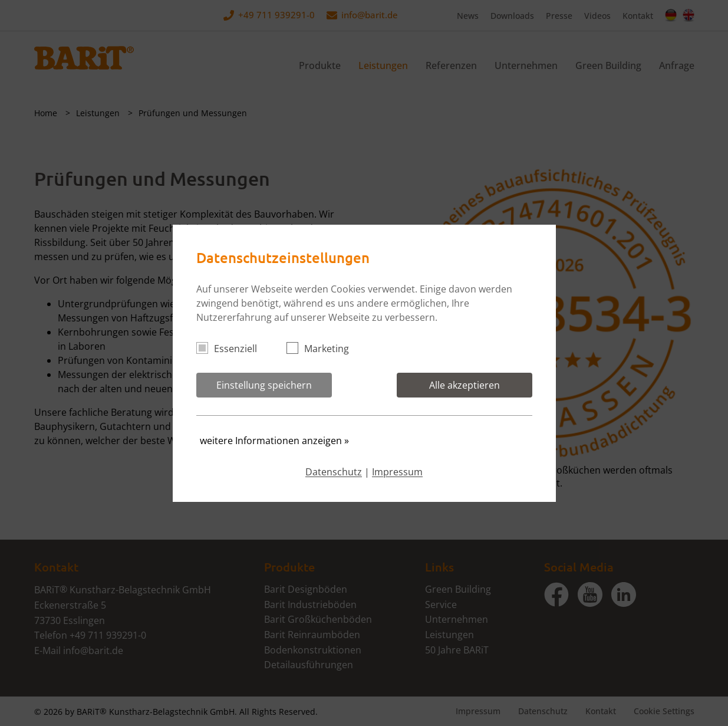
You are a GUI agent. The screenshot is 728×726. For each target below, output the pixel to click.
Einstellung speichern (264, 385)
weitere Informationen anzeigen (274, 441)
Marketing (323, 349)
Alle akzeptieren (465, 385)
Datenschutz (334, 472)
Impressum (397, 472)
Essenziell (232, 349)
